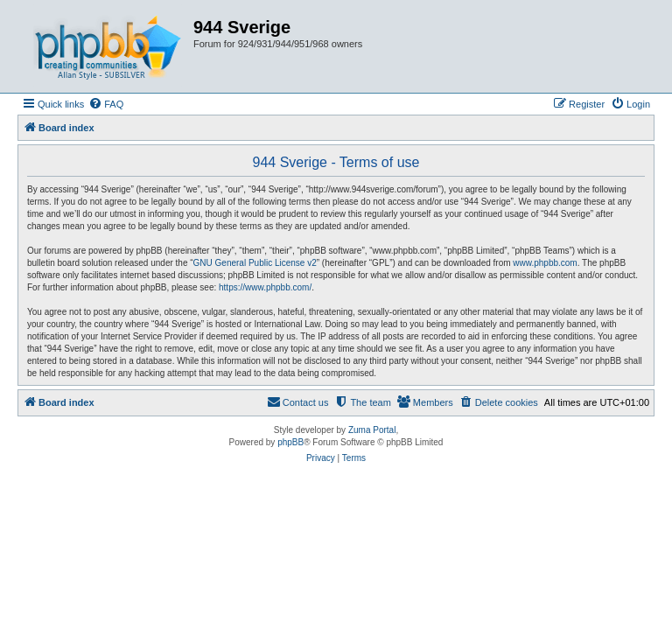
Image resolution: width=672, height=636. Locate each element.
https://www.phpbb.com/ (265, 287)
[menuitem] (106, 104)
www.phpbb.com (545, 263)
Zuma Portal (372, 430)
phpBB (290, 442)
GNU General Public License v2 (255, 263)
